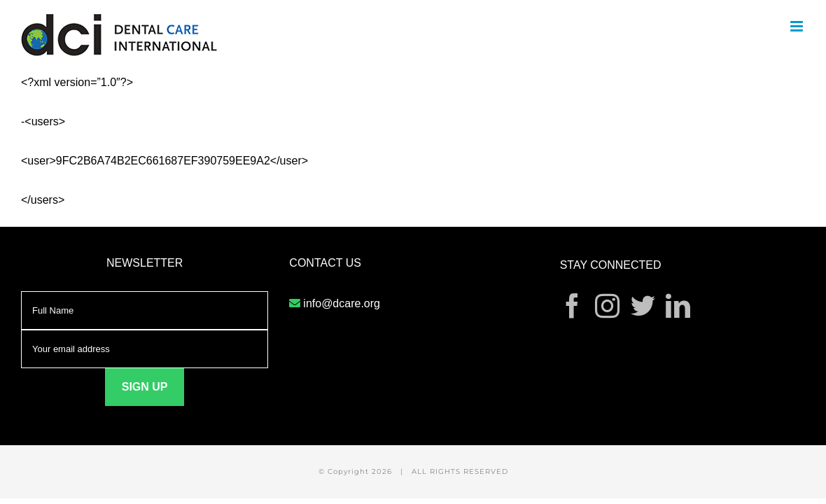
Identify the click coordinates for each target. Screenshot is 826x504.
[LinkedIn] (678, 306)
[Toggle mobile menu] (798, 26)
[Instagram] (607, 306)
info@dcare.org (342, 303)
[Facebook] (572, 306)
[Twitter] (643, 306)
